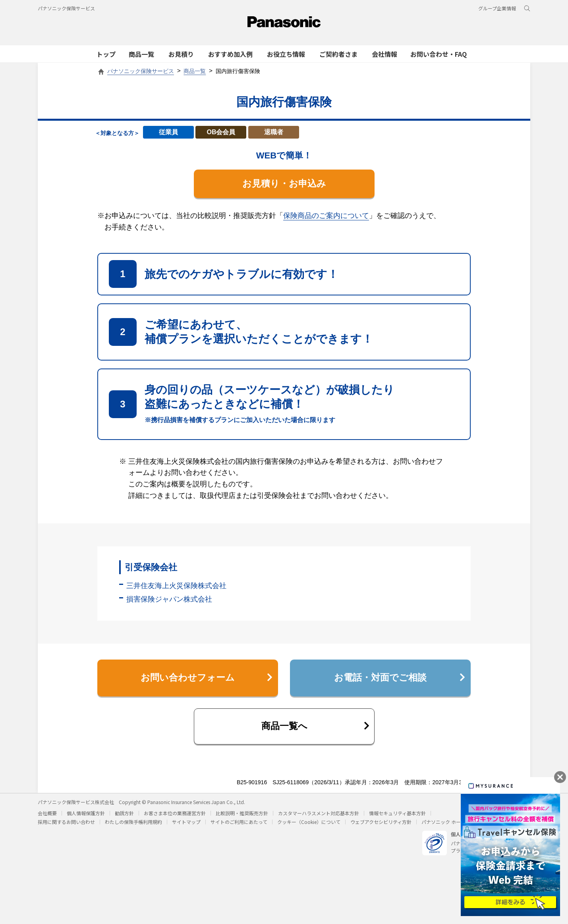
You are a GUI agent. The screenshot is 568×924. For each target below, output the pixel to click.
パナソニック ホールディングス (455, 827)
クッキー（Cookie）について (309, 827)
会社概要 (47, 818)
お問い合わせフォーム (206, 680)
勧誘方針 (124, 818)
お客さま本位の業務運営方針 (175, 818)
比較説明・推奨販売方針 (242, 818)
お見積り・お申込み (284, 184)
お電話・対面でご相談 (399, 680)
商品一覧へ (315, 730)
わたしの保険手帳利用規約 (133, 827)
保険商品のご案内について (326, 216)
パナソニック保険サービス (66, 8)
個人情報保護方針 (86, 818)
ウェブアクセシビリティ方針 (381, 827)
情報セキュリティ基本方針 (397, 818)
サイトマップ (186, 827)
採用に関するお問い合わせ (66, 827)
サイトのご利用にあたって (239, 827)
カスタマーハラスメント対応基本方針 (319, 818)
